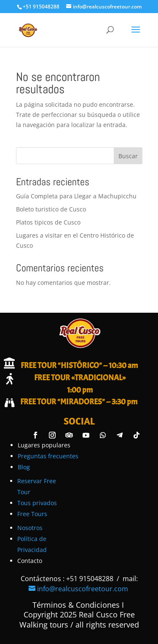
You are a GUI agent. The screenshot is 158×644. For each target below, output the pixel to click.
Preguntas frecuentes (48, 456)
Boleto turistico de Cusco (51, 209)
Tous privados (37, 503)
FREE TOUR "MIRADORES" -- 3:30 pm (79, 402)
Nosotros (30, 528)
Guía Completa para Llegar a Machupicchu (76, 196)
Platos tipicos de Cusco (48, 222)
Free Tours (32, 514)
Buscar (128, 156)
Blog (24, 467)
